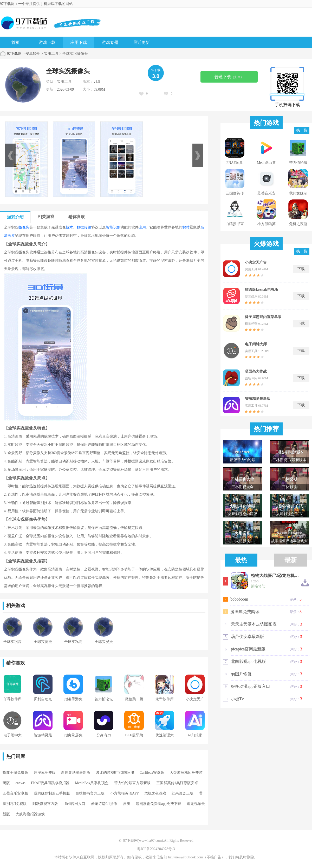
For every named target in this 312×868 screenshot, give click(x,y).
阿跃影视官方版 (45, 804)
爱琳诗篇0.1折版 (104, 804)
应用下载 (79, 42)
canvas (21, 783)
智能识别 (113, 227)
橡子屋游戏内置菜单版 (263, 317)
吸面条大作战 (256, 371)
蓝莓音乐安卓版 (15, 793)
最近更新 (141, 42)
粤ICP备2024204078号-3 (156, 849)
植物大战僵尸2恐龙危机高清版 (276, 576)
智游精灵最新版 (258, 399)
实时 (186, 227)
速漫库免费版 (45, 773)
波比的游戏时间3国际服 (115, 773)
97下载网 (14, 54)
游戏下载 (47, 42)
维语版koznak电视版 (262, 290)
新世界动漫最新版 (76, 773)
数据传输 (84, 227)
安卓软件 (33, 54)
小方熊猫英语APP (125, 793)
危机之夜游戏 (155, 793)
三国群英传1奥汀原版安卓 (177, 783)
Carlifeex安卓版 (152, 773)
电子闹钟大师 (256, 344)
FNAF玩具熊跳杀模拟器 (50, 783)
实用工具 (51, 54)
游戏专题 (110, 42)
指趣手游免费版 (15, 773)
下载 (301, 269)
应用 (142, 227)
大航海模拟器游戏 (30, 814)
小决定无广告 (256, 262)
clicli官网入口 (74, 804)
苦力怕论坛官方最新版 (132, 783)
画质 (11, 236)
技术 (69, 227)
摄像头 (24, 227)
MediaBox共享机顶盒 (92, 783)
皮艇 (127, 804)
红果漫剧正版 (183, 793)
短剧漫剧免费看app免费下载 (158, 804)
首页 (16, 42)
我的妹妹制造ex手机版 (52, 793)
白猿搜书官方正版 (90, 793)
